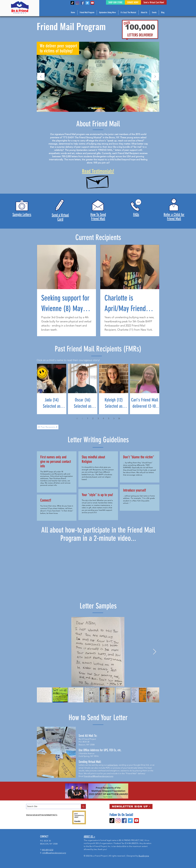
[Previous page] (82, 418)
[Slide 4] (99, 108)
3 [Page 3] (98, 418)
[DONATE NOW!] (133, 2)
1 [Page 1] (88, 418)
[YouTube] (92, 3)
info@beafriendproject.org (54, 853)
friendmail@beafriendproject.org (99, 776)
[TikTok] (72, 3)
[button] (87, 12)
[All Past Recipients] (48, 427)
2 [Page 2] (93, 418)
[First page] (77, 418)
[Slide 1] (102, 108)
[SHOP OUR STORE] (115, 2)
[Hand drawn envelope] (98, 180)
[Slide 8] (98, 108)
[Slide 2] (92, 108)
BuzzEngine (144, 856)
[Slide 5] (96, 108)
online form (113, 765)
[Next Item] (155, 652)
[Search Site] (51, 806)
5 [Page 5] (109, 418)
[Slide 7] (104, 108)
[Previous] (41, 77)
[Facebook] (82, 3)
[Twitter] (87, 3)
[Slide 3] (95, 108)
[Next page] (114, 418)
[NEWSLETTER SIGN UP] (131, 806)
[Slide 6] (101, 108)
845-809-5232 (48, 850)
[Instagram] (77, 3)
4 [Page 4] (103, 418)
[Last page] (119, 418)
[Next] (155, 77)
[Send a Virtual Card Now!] (154, 2)
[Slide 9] (93, 108)
